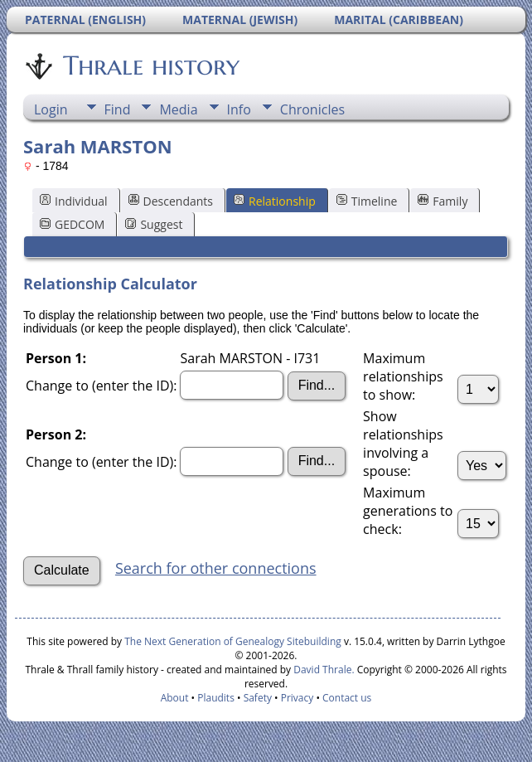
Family (443, 201)
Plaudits (216, 698)
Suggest (154, 224)
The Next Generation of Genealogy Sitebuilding (233, 641)
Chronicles (312, 109)
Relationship (275, 201)
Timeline (367, 201)
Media (178, 109)
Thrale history (150, 66)
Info (239, 109)
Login (51, 109)
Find (118, 109)
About (175, 698)
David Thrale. (322, 670)
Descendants (171, 201)
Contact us (347, 698)
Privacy (297, 698)
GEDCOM (72, 224)
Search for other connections (216, 568)
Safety (258, 698)
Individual (74, 201)
